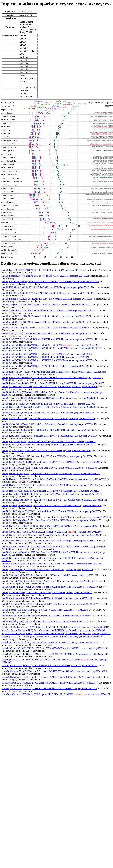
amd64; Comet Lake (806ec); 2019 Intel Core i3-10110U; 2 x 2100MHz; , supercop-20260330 (49, 416)
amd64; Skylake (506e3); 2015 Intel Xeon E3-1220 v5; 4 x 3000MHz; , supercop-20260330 (47, 465)
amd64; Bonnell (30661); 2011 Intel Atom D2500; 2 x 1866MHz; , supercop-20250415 (45, 624)
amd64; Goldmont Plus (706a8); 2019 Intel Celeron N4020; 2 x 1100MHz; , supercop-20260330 (50, 595)
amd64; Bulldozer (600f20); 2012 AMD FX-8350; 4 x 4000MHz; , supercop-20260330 (46, 307)
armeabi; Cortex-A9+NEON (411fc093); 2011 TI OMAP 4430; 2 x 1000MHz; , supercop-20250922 (52, 663)
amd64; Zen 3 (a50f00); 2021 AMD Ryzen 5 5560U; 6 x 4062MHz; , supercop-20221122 (47, 363)
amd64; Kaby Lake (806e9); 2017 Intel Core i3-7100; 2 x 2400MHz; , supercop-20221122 (49, 450)
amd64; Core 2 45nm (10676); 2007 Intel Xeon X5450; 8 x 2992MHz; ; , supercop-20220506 (52, 540)
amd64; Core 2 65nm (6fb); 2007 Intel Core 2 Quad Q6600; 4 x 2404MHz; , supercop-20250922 (50, 544)
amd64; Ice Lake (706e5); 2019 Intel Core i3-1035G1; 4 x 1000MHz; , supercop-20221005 (48, 412)
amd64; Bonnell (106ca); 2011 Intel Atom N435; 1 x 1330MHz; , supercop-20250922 (45, 618)
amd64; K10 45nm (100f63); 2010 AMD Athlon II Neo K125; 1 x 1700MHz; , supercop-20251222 (50, 290)
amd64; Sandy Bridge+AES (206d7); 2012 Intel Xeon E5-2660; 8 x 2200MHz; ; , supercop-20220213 (56, 526)
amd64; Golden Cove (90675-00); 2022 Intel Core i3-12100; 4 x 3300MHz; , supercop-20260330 (49, 395)
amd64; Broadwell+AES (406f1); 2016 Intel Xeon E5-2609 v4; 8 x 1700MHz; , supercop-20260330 (51, 471)
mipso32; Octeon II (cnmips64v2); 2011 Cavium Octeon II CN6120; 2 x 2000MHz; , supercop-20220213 (56, 642)
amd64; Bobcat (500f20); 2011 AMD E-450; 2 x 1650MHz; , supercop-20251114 (43, 279)
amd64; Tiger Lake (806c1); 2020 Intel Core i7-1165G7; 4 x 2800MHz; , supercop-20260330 (49, 407)
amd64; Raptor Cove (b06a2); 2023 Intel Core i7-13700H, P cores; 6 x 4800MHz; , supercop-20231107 (53, 392)
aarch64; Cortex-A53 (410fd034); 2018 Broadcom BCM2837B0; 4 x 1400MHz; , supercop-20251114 (53, 686)
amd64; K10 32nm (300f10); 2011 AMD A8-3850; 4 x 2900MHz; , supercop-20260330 (46, 302)
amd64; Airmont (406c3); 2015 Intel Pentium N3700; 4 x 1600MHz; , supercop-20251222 (47, 607)
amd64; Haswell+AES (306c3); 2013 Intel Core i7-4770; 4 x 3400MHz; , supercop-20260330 (53, 488)
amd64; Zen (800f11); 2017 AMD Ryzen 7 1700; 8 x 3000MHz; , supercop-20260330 (45, 313)
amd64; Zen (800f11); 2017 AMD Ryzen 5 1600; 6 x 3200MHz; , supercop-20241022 (45, 325)
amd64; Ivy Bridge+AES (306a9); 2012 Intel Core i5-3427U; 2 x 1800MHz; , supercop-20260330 (52, 514)
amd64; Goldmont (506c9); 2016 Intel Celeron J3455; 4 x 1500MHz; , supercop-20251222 (47, 601)
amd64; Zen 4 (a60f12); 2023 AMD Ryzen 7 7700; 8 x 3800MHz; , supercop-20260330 (45, 375)
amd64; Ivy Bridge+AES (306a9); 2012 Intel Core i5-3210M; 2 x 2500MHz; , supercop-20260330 (50, 503)
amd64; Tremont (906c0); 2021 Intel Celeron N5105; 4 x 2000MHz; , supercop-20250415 (47, 590)
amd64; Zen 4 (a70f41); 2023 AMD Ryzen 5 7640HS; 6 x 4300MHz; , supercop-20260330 (48, 369)
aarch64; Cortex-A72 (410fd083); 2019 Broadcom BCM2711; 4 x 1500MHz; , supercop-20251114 (50, 691)
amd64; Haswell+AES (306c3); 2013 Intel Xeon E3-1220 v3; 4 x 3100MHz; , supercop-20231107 (50, 499)
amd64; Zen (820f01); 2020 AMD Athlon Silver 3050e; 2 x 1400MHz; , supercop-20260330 (47, 319)
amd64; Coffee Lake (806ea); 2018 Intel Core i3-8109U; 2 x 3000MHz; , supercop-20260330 (47, 433)
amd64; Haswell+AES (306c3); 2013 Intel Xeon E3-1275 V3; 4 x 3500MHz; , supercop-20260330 (51, 482)
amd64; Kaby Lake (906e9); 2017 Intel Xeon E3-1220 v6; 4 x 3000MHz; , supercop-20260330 (49, 444)
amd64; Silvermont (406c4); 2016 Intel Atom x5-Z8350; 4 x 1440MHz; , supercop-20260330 (48, 613)
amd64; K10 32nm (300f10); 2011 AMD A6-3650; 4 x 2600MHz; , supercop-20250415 (46, 296)
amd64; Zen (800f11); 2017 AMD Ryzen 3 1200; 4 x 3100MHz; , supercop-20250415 (45, 331)
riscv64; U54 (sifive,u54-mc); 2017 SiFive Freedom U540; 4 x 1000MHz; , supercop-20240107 (55, 636)
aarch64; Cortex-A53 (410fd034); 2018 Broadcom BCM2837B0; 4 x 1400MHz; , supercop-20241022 (53, 680)
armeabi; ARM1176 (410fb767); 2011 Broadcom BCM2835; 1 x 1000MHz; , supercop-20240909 (50, 645)
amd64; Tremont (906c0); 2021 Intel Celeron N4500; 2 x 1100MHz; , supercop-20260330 (47, 578)
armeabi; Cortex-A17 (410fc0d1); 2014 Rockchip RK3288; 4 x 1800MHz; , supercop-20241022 (49, 674)
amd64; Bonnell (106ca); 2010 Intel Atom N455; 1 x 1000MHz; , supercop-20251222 (45, 630)
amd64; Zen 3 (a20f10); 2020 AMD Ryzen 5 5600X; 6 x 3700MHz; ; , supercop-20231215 (50, 354)
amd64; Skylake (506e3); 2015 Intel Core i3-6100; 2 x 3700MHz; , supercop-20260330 (46, 459)
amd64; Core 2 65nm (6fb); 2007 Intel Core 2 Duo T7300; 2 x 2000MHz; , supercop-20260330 (50, 549)
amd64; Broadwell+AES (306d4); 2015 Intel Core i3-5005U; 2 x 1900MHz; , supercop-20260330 (49, 476)
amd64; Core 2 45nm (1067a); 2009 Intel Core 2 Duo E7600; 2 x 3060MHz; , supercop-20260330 (52, 535)
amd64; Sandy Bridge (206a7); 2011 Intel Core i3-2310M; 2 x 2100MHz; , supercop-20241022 (50, 529)
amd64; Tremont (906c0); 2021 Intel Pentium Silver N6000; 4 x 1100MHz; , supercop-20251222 (50, 584)
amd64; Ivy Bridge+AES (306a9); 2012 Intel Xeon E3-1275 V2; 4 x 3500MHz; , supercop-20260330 (52, 508)
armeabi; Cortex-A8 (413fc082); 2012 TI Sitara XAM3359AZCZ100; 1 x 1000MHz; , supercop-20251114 (54, 657)
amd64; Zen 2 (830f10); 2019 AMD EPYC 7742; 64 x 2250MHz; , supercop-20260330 (45, 336)
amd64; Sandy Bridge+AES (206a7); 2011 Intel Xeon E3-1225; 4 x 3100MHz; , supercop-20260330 (52, 520)
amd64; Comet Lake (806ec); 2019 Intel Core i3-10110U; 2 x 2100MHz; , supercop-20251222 (48, 427)
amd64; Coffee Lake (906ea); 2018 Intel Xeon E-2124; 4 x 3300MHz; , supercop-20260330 (47, 439)
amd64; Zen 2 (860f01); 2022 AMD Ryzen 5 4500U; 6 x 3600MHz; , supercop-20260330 (46, 342)
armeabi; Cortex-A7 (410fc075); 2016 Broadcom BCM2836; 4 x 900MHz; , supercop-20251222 (50, 651)
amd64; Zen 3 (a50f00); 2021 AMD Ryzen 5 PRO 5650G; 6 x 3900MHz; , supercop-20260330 (49, 357)
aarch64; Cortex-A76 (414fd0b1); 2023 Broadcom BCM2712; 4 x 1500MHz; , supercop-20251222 (49, 697)
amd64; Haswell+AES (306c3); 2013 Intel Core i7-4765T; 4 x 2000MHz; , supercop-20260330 (50, 494)
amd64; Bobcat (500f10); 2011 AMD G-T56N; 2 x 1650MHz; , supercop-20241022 (45, 284)
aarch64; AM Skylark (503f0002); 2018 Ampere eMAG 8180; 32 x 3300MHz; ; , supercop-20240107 (56, 703)
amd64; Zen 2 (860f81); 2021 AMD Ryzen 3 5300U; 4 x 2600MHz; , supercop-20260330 (48, 348)
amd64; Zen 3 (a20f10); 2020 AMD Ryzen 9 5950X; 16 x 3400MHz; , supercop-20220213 (46, 366)
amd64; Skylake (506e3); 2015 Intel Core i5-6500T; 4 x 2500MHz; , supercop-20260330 (47, 453)
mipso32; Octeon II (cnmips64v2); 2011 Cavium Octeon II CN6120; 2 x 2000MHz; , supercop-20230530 (53, 639)
